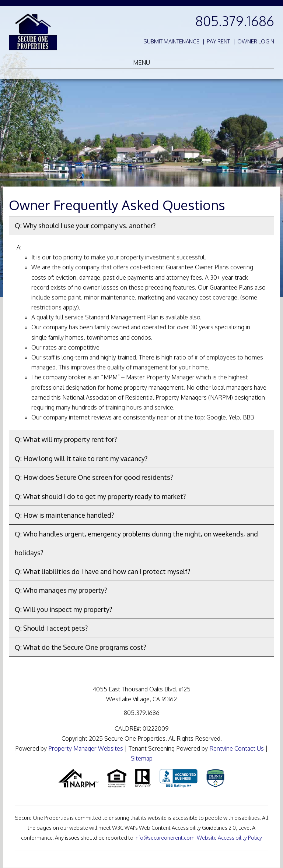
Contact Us (249, 748)
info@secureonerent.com (165, 837)
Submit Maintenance (171, 41)
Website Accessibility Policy (229, 837)
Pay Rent (218, 41)
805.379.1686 (235, 21)
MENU (141, 63)
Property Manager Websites (86, 748)
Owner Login (256, 41)
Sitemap (142, 758)
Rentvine (221, 748)
